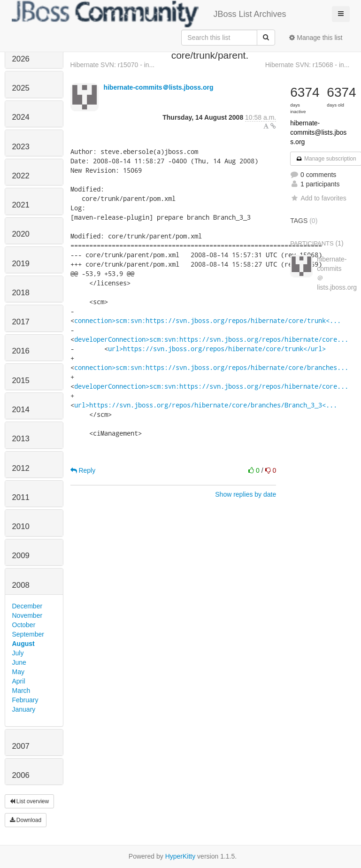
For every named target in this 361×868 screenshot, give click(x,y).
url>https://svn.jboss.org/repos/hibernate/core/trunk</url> (217, 349)
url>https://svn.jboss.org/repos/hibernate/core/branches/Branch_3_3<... (206, 405)
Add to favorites (318, 198)
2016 (21, 351)
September (28, 634)
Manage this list (316, 38)
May (18, 672)
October (24, 625)
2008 (21, 585)
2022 (21, 176)
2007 (21, 746)
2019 (21, 264)
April (19, 681)
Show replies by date (246, 494)
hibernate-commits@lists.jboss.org (318, 132)
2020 (21, 234)
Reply (83, 470)
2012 (21, 468)
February (25, 700)
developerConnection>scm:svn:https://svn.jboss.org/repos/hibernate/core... (211, 339)
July (18, 653)
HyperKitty (180, 856)
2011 (21, 497)
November (27, 615)
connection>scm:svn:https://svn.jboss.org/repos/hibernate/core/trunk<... (207, 320)
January (24, 709)
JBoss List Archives (149, 14)
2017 (21, 322)
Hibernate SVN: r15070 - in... (113, 65)
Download (26, 820)
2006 (21, 775)
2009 (21, 556)
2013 (21, 439)
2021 (21, 205)
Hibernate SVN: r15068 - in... (307, 65)
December (27, 606)
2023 (21, 147)
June (19, 662)
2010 (21, 526)
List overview (30, 801)
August (23, 644)
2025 (21, 88)
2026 (21, 59)
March (21, 691)
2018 (21, 293)
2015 (21, 380)
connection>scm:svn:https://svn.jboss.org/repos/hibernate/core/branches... (211, 367)
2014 (21, 410)
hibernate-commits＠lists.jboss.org (158, 87)
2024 (21, 117)
